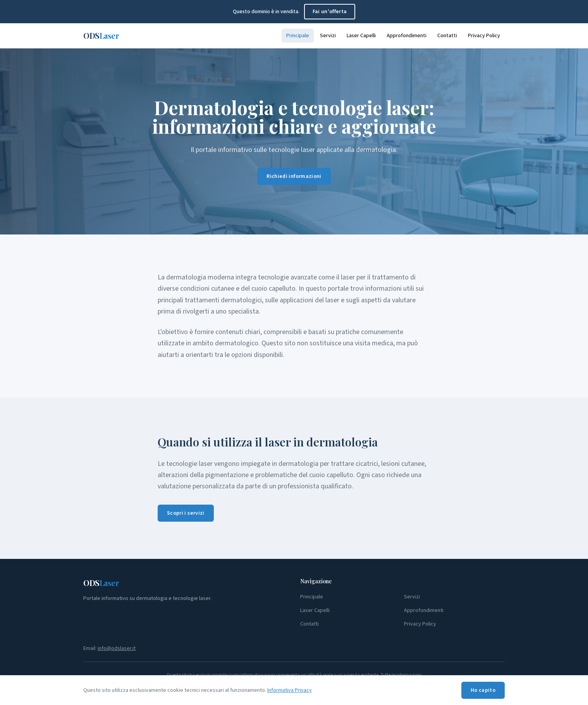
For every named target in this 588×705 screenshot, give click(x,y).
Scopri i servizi (186, 513)
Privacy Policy (484, 36)
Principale (298, 36)
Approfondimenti (407, 36)
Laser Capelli (361, 36)
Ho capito (483, 690)
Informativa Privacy (290, 690)
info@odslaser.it (117, 648)
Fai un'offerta (330, 12)
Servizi (328, 36)
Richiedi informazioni (294, 177)
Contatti (447, 36)
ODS (101, 35)
